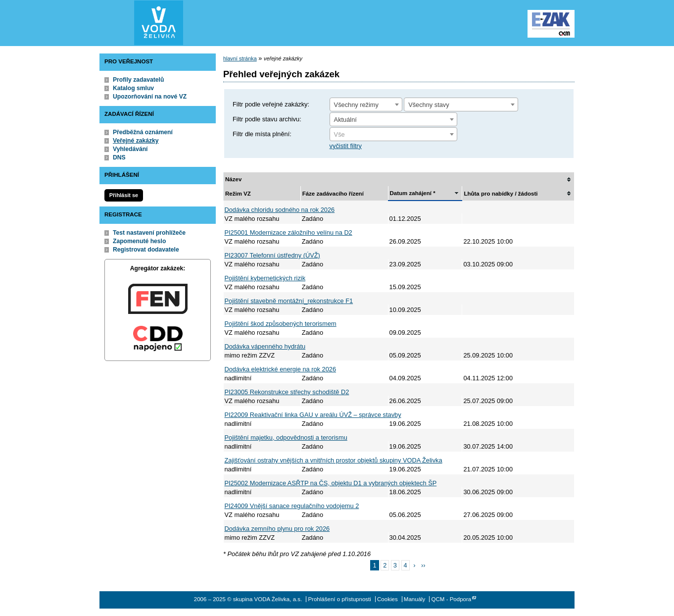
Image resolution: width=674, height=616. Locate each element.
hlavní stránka (240, 58)
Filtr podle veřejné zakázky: (271, 104)
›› (423, 565)
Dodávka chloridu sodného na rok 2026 (280, 210)
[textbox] (393, 135)
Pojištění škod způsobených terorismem (281, 324)
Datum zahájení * (413, 193)
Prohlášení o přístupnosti (339, 599)
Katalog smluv (133, 88)
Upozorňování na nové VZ (150, 97)
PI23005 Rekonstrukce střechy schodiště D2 (287, 392)
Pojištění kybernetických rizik (265, 278)
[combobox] (366, 104)
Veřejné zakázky (136, 141)
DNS (119, 157)
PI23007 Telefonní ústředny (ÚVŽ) (272, 255)
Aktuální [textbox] (345, 120)
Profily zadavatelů (138, 80)
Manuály (415, 599)
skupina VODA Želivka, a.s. (159, 23)
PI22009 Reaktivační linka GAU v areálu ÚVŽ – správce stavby (313, 415)
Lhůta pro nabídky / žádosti (501, 194)
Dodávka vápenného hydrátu (265, 346)
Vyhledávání (130, 149)
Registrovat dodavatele (146, 250)
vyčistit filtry (346, 146)
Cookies (387, 599)
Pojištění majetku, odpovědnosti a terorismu (286, 437)
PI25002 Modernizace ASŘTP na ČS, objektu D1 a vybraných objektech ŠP (331, 483)
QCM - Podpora (452, 599)
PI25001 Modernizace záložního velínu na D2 (289, 232)
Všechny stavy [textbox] (429, 105)
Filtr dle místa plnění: (262, 134)
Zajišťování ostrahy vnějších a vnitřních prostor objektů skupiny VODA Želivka (334, 460)
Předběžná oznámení (143, 132)
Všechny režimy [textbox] (356, 105)
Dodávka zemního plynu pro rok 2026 (277, 529)
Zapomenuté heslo (139, 241)
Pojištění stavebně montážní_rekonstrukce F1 (289, 301)
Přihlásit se (124, 195)
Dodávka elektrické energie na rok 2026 (281, 369)
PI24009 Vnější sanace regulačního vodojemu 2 (292, 506)
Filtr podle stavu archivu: (267, 119)
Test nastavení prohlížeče (149, 233)
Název (233, 179)
